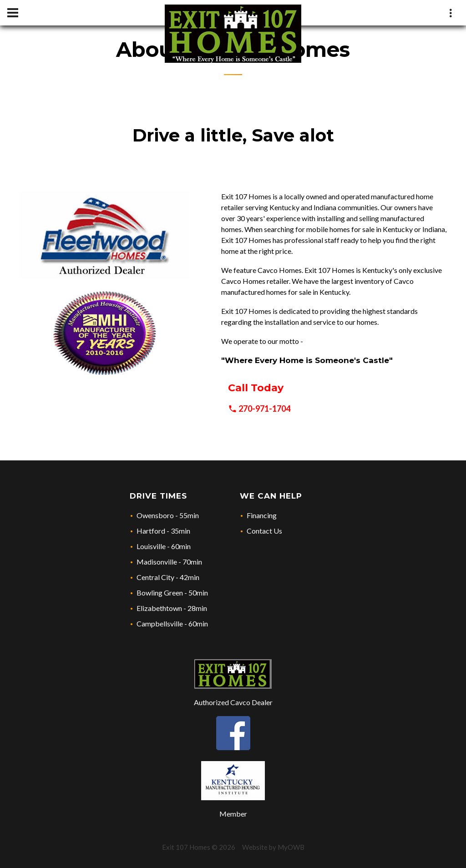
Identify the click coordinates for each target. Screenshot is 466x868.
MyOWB (291, 847)
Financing (262, 515)
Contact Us (264, 531)
